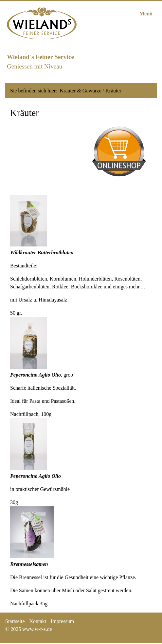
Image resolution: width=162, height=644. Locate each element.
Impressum (62, 621)
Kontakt (38, 621)
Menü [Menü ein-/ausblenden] (146, 14)
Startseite (15, 621)
